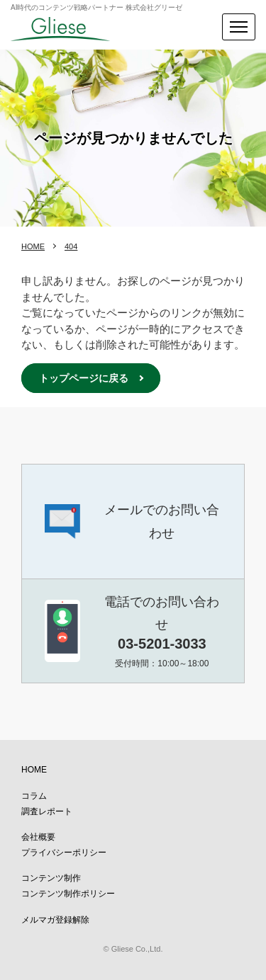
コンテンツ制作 (51, 878)
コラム (34, 796)
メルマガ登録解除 (55, 920)
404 (71, 246)
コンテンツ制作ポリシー (68, 894)
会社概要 (38, 837)
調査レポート (47, 811)
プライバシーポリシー (64, 853)
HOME (33, 246)
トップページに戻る (84, 378)
